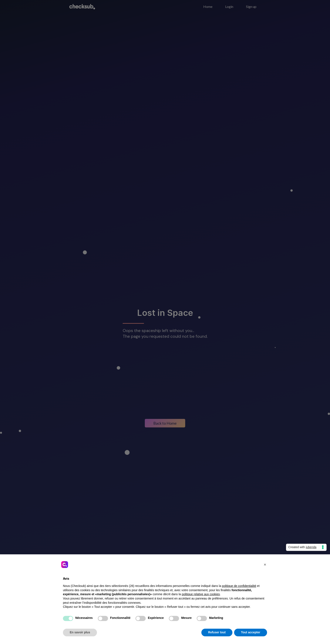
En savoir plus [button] (80, 632)
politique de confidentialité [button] (239, 586)
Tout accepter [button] (251, 632)
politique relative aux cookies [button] (201, 594)
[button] (265, 565)
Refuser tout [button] (217, 632)
